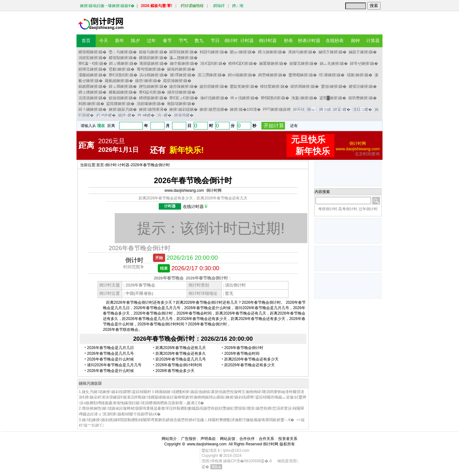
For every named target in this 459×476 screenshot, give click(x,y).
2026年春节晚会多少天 (175, 371)
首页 (100, 165)
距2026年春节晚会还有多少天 (250, 365)
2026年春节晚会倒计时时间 (179, 365)
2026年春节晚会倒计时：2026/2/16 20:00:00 (193, 339)
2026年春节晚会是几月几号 (110, 353)
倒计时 (111, 165)
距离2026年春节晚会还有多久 (181, 353)
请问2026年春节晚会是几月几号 (114, 365)
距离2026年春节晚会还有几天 (181, 348)
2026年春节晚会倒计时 (150, 165)
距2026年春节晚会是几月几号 (181, 359)
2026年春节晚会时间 (242, 353)
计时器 (124, 165)
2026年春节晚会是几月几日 (110, 348)
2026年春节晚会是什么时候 (110, 359)
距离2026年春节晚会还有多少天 (252, 359)
